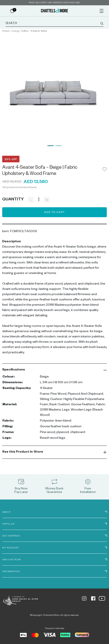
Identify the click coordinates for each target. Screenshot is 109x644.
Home (6, 31)
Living (15, 31)
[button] (54, 370)
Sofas (24, 31)
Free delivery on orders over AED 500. (54, 3)
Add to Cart (54, 213)
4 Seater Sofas (39, 31)
